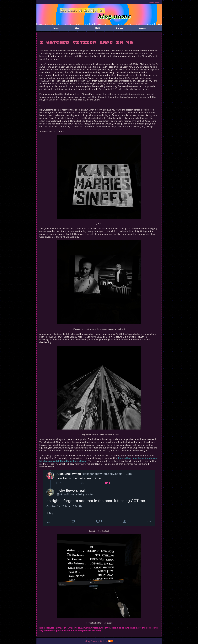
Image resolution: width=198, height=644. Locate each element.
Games (120, 28)
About (142, 28)
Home (56, 28)
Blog (77, 28)
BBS (98, 28)
